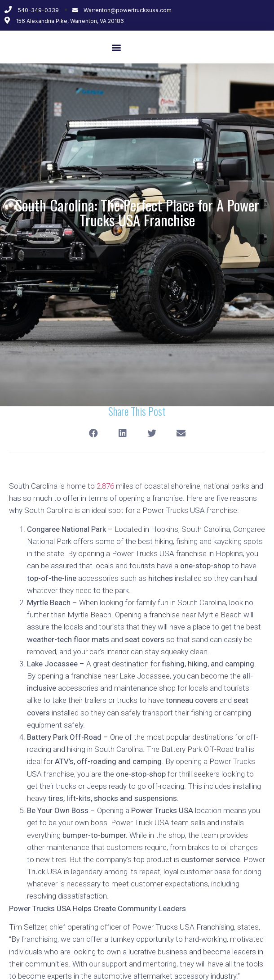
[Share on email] (181, 434)
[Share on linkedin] (122, 434)
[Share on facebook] (93, 434)
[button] (116, 47)
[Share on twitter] (152, 434)
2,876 (105, 486)
